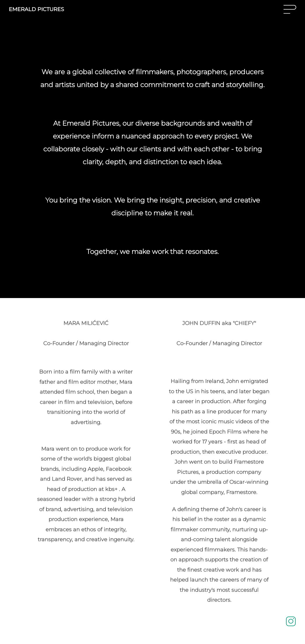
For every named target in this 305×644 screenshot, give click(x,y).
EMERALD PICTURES (36, 9)
